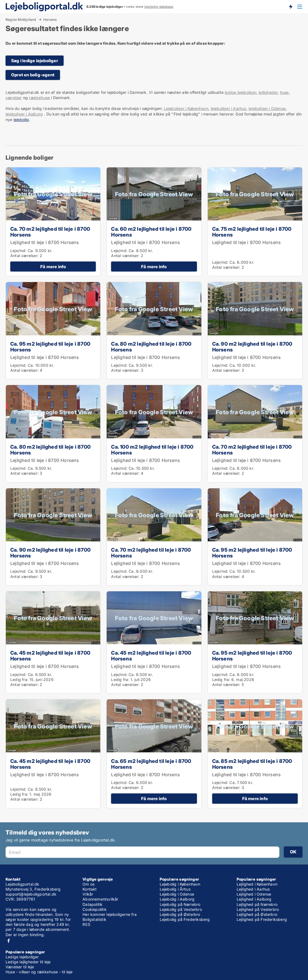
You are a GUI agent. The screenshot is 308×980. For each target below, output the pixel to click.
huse (284, 92)
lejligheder (268, 92)
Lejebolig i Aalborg (177, 899)
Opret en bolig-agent (33, 75)
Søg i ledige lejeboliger (35, 61)
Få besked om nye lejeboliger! (291, 6)
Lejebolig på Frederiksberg (185, 919)
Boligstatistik (94, 919)
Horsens (50, 20)
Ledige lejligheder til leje (28, 962)
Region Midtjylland (21, 19)
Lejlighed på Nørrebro (257, 904)
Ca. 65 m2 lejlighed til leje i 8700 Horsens (151, 764)
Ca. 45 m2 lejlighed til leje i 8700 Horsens (50, 656)
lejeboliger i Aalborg (24, 114)
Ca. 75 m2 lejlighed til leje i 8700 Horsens (252, 232)
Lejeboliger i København (186, 108)
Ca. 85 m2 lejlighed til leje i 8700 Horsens (252, 764)
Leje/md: (19, 251)
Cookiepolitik (95, 909)
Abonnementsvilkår (100, 899)
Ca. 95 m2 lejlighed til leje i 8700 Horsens (50, 347)
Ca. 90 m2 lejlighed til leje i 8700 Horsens (252, 347)
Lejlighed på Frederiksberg (262, 919)
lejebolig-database (159, 7)
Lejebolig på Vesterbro (181, 909)
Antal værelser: (24, 256)
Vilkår (88, 894)
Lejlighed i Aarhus (253, 889)
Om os (88, 884)
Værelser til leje (20, 967)
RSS (86, 924)
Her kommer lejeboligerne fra (110, 914)
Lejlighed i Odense (254, 894)
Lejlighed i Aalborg (254, 899)
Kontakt (90, 889)
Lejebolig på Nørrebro (180, 904)
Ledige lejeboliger (22, 957)
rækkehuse (39, 98)
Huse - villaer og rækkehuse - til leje (39, 972)
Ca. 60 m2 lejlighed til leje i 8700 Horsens (151, 232)
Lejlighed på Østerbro (257, 914)
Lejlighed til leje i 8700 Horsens (45, 242)
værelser (14, 98)
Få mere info (53, 267)
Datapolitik (92, 904)
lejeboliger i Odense (267, 108)
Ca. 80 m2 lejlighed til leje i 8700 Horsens (151, 347)
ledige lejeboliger (241, 92)
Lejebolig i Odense (177, 894)
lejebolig (21, 120)
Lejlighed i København (257, 884)
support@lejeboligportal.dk (31, 894)
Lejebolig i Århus (175, 889)
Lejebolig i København (180, 884)
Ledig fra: (19, 679)
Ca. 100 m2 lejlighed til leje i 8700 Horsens (152, 450)
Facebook (9, 941)
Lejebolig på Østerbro (180, 914)
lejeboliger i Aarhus (229, 108)
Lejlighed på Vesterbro (258, 909)
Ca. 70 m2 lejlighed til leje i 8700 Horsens (50, 232)
